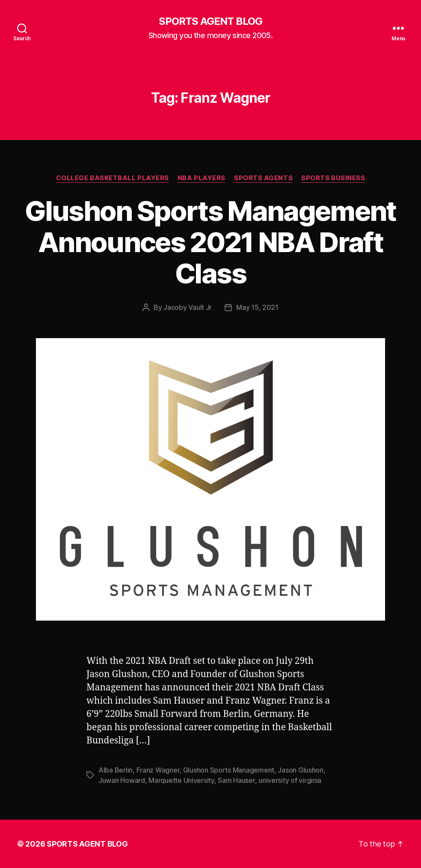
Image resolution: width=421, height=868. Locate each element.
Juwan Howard (122, 780)
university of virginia (290, 780)
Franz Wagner (158, 770)
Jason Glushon (301, 770)
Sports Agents (263, 178)
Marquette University (181, 780)
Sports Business (333, 178)
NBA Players (202, 178)
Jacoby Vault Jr (188, 307)
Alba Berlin (116, 770)
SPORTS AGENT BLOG (210, 21)
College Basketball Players (113, 178)
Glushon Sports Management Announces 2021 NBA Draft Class (210, 242)
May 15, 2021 (257, 307)
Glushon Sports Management (229, 770)
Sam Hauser (236, 780)
